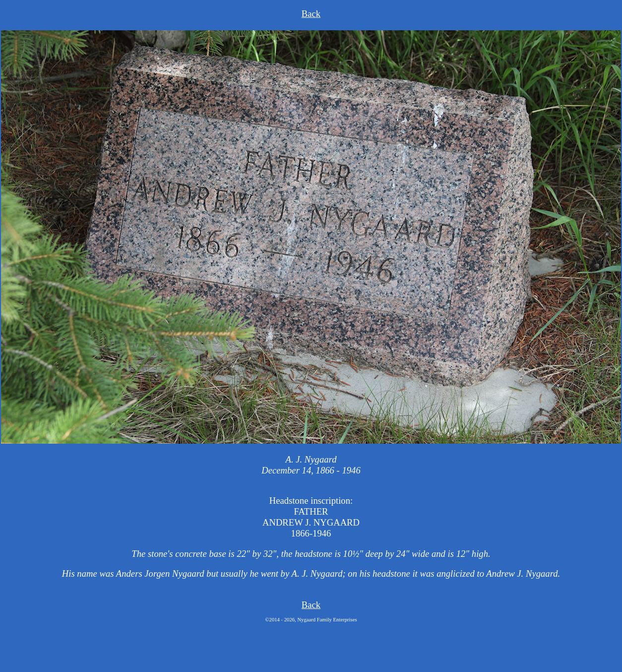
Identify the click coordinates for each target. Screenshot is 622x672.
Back (311, 14)
